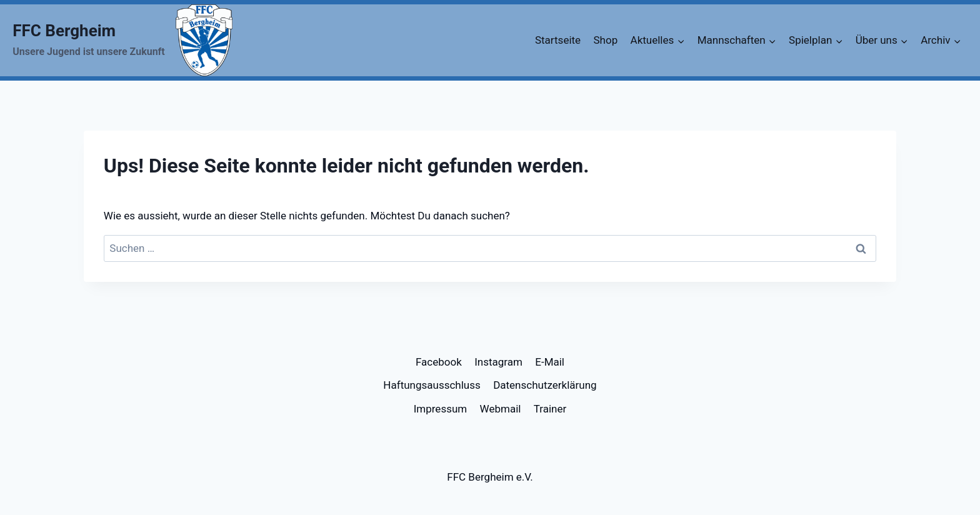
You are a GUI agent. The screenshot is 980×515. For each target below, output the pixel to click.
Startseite (558, 40)
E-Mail (550, 362)
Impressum (441, 409)
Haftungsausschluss (432, 385)
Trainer (550, 409)
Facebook (439, 362)
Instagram (498, 362)
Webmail (501, 409)
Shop (605, 40)
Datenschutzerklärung (545, 385)
